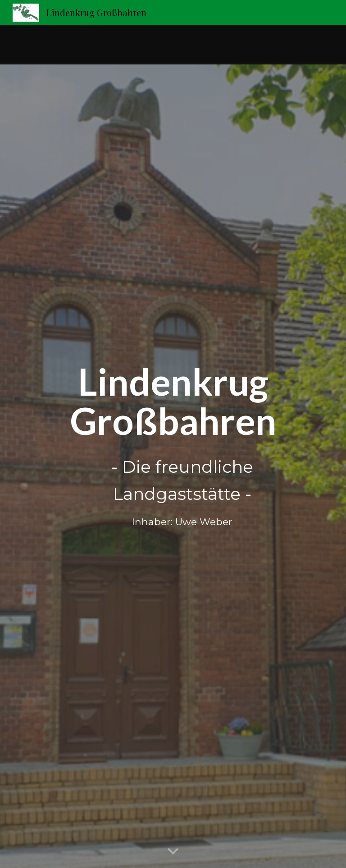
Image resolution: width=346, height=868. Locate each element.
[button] (173, 852)
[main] (173, 447)
